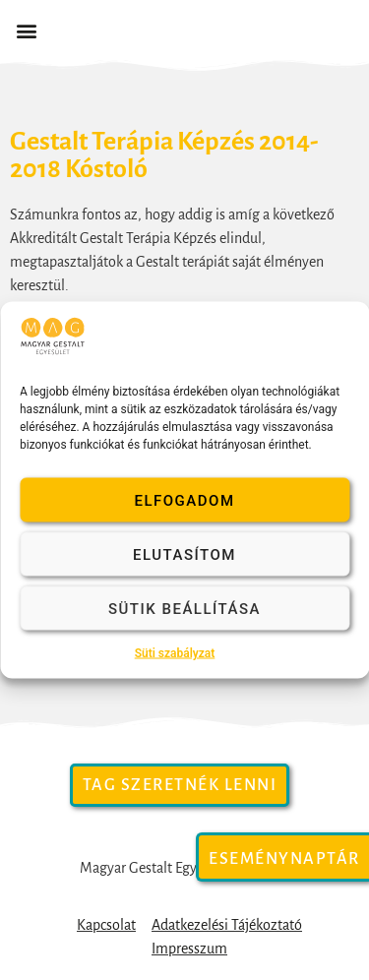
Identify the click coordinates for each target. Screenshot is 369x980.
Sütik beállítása (184, 608)
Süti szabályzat (175, 653)
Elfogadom (184, 500)
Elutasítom (184, 554)
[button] (26, 31)
